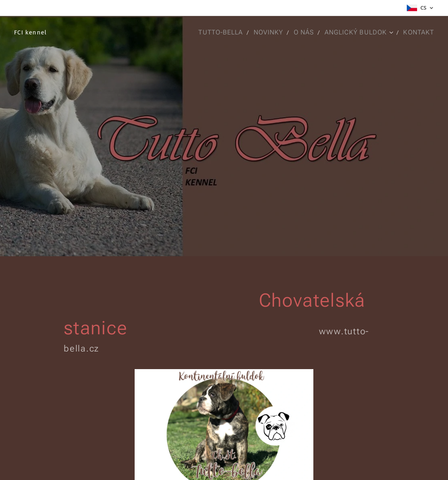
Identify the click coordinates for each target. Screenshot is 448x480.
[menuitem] (218, 32)
